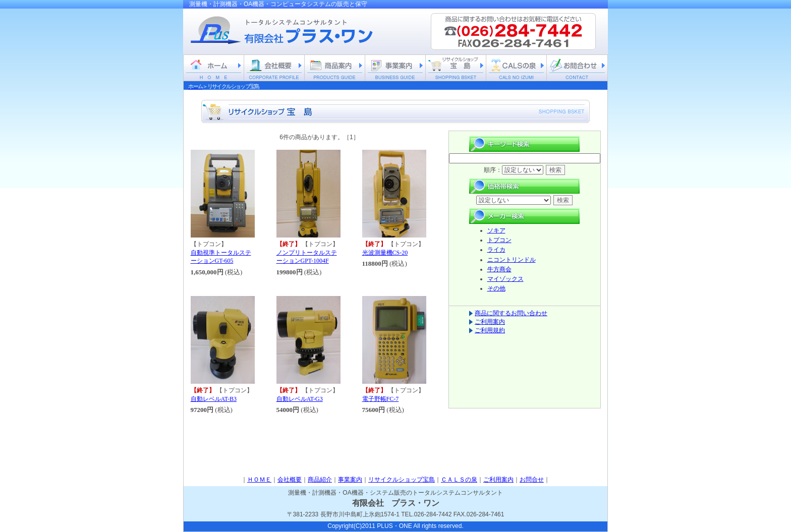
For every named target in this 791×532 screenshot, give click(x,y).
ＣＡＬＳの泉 (459, 480)
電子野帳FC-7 (381, 399)
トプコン (499, 240)
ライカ (496, 250)
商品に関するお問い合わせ (511, 313)
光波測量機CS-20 (385, 253)
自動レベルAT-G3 (300, 399)
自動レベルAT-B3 (214, 399)
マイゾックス (505, 279)
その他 (496, 288)
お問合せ (532, 480)
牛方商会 (499, 269)
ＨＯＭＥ (259, 480)
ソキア (496, 230)
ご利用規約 (490, 330)
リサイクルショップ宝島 (402, 480)
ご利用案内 (490, 322)
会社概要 (290, 480)
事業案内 (350, 480)
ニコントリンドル (512, 260)
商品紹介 (320, 480)
